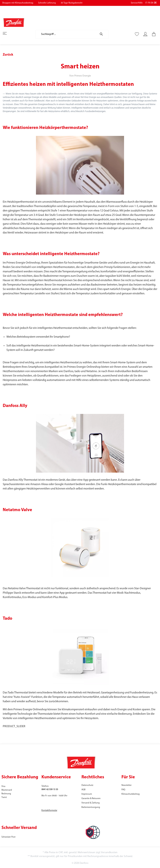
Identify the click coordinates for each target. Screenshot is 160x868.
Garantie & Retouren (91, 798)
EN (152, 3)
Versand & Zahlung (91, 803)
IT (146, 3)
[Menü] (7, 34)
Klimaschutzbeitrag (131, 794)
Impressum (87, 794)
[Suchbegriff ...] (67, 34)
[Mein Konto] (145, 34)
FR (149, 3)
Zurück (8, 55)
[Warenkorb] (153, 34)
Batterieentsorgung (91, 807)
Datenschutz (87, 785)
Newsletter (127, 785)
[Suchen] (103, 34)
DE (155, 3)
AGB (83, 790)
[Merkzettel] (137, 34)
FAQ (123, 790)
